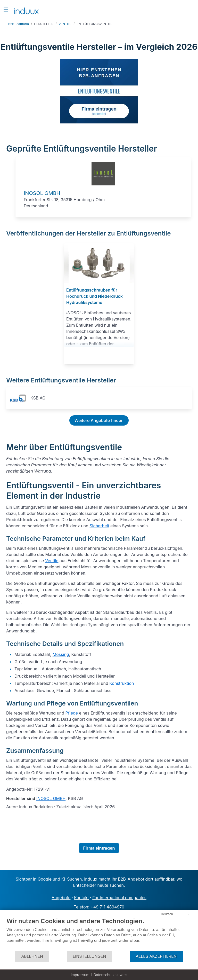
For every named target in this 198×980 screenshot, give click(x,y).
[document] (99, 934)
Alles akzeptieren (156, 956)
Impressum (80, 975)
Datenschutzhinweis (110, 975)
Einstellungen (89, 956)
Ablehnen (32, 956)
